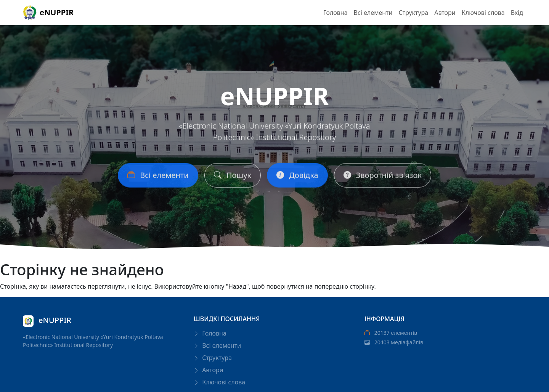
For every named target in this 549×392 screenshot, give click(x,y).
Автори (445, 13)
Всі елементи (373, 13)
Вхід (517, 13)
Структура (413, 13)
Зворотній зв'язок (383, 178)
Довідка (297, 178)
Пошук (233, 178)
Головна (335, 13)
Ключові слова (483, 13)
